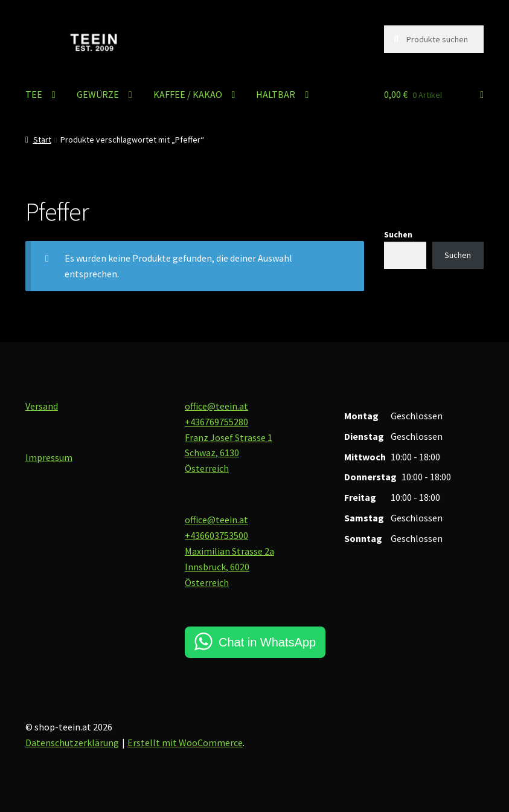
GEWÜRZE (98, 94)
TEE (34, 94)
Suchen (398, 234)
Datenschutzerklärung (72, 743)
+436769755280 (216, 422)
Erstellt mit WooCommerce (185, 743)
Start (42, 140)
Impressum (49, 457)
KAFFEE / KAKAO (188, 94)
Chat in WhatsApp (267, 642)
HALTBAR (276, 94)
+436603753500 (216, 535)
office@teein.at (216, 406)
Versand (42, 406)
